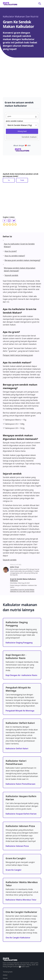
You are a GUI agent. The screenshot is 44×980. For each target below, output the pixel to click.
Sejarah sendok (11, 275)
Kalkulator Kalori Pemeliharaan (20, 784)
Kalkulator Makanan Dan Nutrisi (21, 16)
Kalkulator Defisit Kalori (17, 749)
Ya (9, 180)
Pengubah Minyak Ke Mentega (20, 711)
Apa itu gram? (11, 251)
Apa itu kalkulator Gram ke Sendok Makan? (19, 245)
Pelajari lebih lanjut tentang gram (18, 355)
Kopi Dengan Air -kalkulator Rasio (21, 675)
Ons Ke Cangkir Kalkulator (18, 938)
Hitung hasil (22, 131)
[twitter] (14, 221)
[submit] (40, 4)
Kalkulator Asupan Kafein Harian (21, 814)
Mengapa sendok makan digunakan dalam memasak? (20, 269)
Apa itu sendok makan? (15, 256)
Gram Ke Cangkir (14, 870)
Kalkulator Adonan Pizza (17, 846)
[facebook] (5, 221)
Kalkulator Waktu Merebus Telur (21, 900)
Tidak (22, 180)
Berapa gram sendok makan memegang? (22, 260)
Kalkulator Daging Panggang (19, 643)
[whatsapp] (9, 221)
